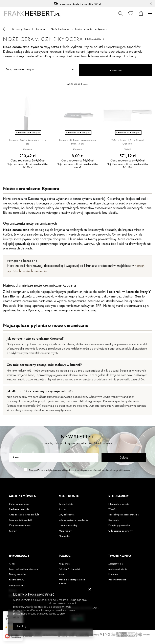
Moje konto (69, 496)
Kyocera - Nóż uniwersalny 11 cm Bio (27, 142)
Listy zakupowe (67, 515)
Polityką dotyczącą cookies (31, 603)
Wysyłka (113, 509)
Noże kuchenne (60, 29)
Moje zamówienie (24, 496)
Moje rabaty (65, 531)
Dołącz (124, 457)
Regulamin (114, 520)
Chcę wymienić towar (20, 525)
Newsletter (78, 437)
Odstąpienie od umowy (120, 531)
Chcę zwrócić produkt (20, 520)
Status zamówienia (19, 504)
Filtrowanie (116, 70)
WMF (127, 149)
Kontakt (13, 531)
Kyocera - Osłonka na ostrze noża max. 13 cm (77, 142)
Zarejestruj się (66, 504)
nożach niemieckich (36, 271)
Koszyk (62, 509)
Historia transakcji (68, 525)
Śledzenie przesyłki (19, 509)
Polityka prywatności (119, 525)
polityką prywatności (55, 470)
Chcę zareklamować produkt (24, 515)
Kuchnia (40, 29)
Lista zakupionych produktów (74, 520)
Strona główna (21, 29)
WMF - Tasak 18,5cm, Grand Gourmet (127, 142)
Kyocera (27, 149)
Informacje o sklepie (119, 504)
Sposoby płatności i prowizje (124, 515)
